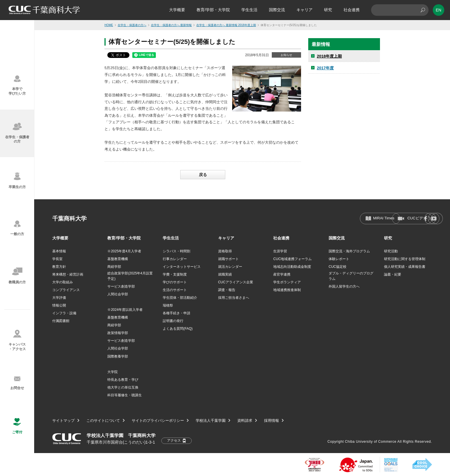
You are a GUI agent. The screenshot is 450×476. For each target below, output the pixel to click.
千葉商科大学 (69, 219)
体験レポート (339, 259)
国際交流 (277, 10)
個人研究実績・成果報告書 (405, 267)
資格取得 (225, 251)
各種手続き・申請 (176, 313)
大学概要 (177, 10)
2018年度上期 (329, 56)
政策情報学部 (118, 333)
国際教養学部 (118, 356)
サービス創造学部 (121, 286)
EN (439, 10)
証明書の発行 (173, 321)
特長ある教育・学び (123, 380)
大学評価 (59, 298)
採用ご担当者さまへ (234, 298)
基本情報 (59, 251)
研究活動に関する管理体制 (405, 259)
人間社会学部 (118, 294)
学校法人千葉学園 (211, 421)
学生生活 (249, 10)
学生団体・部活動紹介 (180, 298)
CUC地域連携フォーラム (292, 259)
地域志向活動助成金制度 (292, 267)
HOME (109, 25)
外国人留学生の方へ (344, 286)
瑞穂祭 (168, 305)
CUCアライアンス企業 (236, 282)
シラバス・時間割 (176, 251)
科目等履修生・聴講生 (125, 395)
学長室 (57, 259)
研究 (328, 10)
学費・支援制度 (175, 274)
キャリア (304, 10)
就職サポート (228, 259)
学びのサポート (175, 282)
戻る (203, 175)
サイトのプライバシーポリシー (158, 421)
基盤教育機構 (118, 259)
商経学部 (114, 267)
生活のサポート (175, 290)
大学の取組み (63, 282)
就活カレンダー (230, 267)
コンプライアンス (66, 290)
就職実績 (225, 274)
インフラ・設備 (64, 313)
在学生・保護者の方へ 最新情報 (171, 25)
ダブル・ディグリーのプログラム (351, 276)
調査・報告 (227, 290)
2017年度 (325, 68)
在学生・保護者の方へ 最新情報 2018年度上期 (226, 25)
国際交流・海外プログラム (349, 251)
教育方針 (59, 267)
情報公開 (59, 305)
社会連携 (352, 10)
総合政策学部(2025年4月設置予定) (130, 276)
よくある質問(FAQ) (178, 329)
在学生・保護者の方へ (132, 25)
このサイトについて (103, 421)
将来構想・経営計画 (68, 274)
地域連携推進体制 (287, 290)
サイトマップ (63, 421)
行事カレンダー (175, 259)
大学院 (113, 372)
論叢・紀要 (393, 274)
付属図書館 (61, 321)
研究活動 (391, 251)
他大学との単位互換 (123, 387)
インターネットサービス (182, 267)
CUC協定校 (338, 267)
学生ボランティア (287, 282)
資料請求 (245, 421)
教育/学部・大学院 (213, 10)
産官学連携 (282, 274)
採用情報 (271, 421)
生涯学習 (280, 251)
